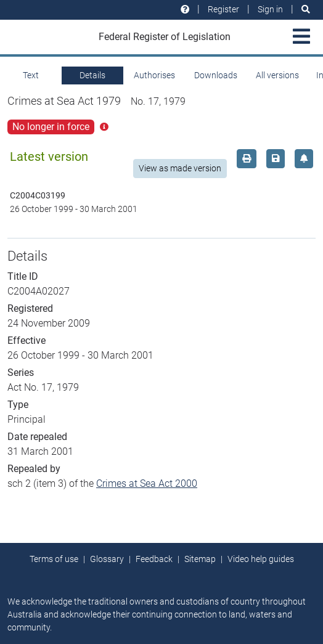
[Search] (306, 10)
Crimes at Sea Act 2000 (147, 483)
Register (223, 9)
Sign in (270, 9)
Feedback (154, 559)
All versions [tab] (277, 75)
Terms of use (54, 559)
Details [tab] (92, 75)
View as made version (180, 168)
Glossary (107, 559)
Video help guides (261, 559)
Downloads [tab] (216, 75)
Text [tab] (31, 75)
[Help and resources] (185, 10)
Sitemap (200, 559)
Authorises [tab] (154, 75)
